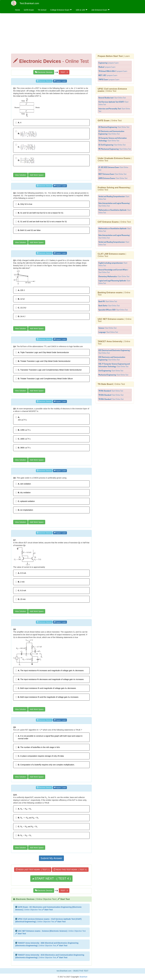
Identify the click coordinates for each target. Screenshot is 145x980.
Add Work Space (37, 175)
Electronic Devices (44, 72)
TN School (42, 10)
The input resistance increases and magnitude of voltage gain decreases (49, 671)
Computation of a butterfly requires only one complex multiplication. (45, 765)
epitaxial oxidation (25, 501)
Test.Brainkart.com (29, 3)
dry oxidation (23, 493)
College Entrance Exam (61, 10)
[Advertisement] (72, 34)
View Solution (20, 175)
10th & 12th (82, 10)
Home (17, 10)
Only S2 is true (24, 204)
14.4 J (20, 316)
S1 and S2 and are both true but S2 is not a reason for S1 (41, 222)
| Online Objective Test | (43, 899)
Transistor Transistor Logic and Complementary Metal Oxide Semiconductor (48, 370)
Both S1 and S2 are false (28, 230)
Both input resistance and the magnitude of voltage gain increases (47, 697)
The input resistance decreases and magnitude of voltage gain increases (50, 679)
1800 (23, 439)
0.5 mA (21, 573)
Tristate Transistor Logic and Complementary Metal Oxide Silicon (44, 379)
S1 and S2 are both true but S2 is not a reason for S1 (39, 213)
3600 (23, 448)
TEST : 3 (64, 72)
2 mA (20, 582)
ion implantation (24, 510)
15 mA (20, 599)
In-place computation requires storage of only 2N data (40, 756)
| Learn (114, 56)
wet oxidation (23, 484)
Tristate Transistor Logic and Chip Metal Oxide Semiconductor (43, 361)
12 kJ (20, 299)
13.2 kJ (21, 308)
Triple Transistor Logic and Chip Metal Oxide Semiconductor (42, 352)
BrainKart (83, 977)
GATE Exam (29, 10)
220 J (20, 290)
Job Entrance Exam (100, 10)
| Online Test (112, 90)
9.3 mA (21, 590)
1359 (23, 430)
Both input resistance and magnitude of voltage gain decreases (46, 688)
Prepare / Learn (60, 81)
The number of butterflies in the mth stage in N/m (38, 747)
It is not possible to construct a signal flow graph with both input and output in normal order (49, 737)
